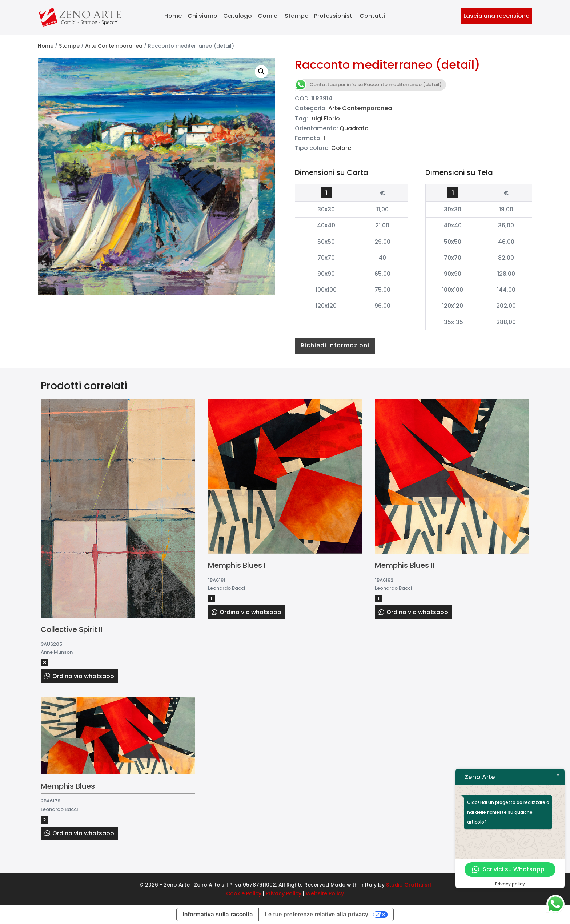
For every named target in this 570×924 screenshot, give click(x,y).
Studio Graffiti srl (409, 885)
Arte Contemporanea (114, 46)
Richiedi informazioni (335, 345)
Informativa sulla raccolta (218, 914)
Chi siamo (202, 16)
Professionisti (334, 16)
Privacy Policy (284, 893)
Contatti (372, 16)
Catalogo (238, 16)
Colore (341, 148)
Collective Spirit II (72, 629)
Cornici (268, 16)
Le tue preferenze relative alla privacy (316, 914)
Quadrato (354, 128)
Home (173, 16)
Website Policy (325, 893)
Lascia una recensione (496, 16)
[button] (261, 72)
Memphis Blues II (405, 565)
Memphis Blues (68, 786)
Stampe (296, 16)
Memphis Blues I (237, 565)
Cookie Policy (244, 893)
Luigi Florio (325, 118)
